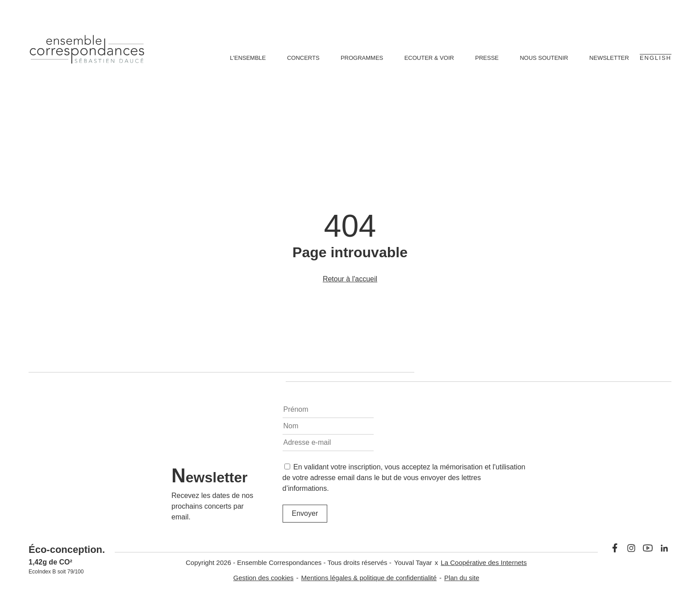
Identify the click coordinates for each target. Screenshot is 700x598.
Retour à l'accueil (350, 279)
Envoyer (305, 513)
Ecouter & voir (429, 58)
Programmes (362, 58)
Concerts (303, 58)
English (656, 58)
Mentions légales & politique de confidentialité (369, 578)
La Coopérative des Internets (484, 562)
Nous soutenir (544, 58)
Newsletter (609, 58)
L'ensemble (248, 58)
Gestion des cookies (264, 578)
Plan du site (462, 578)
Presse (487, 58)
